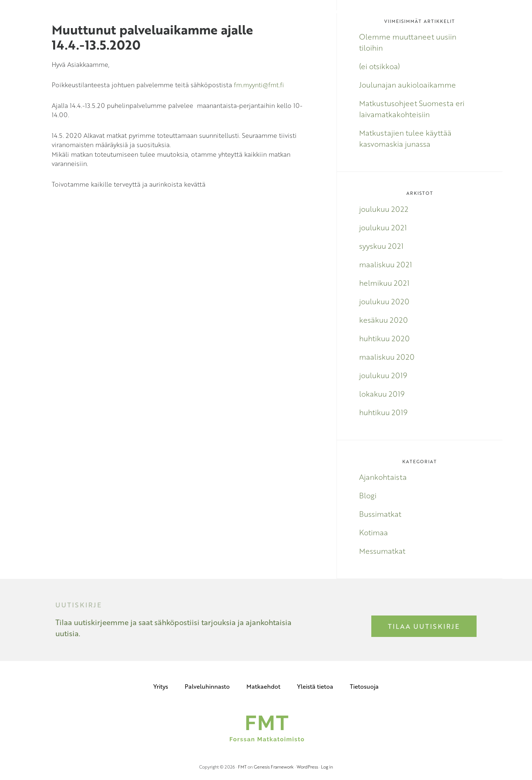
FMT (242, 767)
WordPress (307, 767)
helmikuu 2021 (384, 283)
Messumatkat (382, 551)
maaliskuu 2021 (386, 264)
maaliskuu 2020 (387, 357)
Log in (327, 767)
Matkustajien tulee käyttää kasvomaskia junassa (405, 138)
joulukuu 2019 (383, 375)
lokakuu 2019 (382, 394)
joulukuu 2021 (383, 227)
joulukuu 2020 (384, 301)
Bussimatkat (380, 514)
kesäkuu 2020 (383, 320)
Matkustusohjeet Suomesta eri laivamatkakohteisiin (412, 109)
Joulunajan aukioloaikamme (407, 85)
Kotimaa (374, 532)
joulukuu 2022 (384, 209)
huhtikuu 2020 (384, 338)
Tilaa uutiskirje (424, 626)
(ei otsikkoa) (379, 66)
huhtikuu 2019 (383, 412)
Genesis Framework (274, 767)
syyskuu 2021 (381, 246)
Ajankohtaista (383, 477)
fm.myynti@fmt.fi (259, 85)
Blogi (368, 495)
